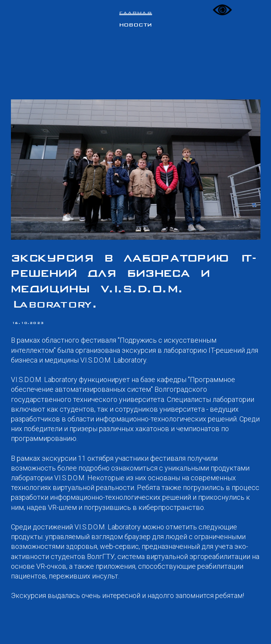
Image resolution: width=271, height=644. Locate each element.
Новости (136, 25)
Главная (136, 14)
